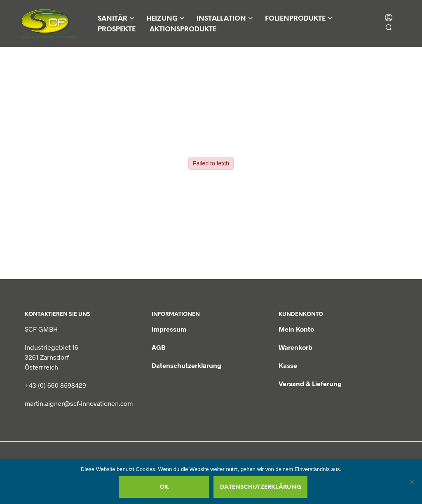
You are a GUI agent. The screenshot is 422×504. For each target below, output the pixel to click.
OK (164, 487)
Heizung (162, 19)
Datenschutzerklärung (186, 365)
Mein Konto (296, 329)
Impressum (169, 329)
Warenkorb (295, 347)
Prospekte (117, 29)
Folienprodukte (295, 19)
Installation (221, 19)
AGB (159, 347)
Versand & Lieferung (310, 383)
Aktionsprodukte (183, 29)
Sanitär (113, 19)
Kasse (288, 365)
